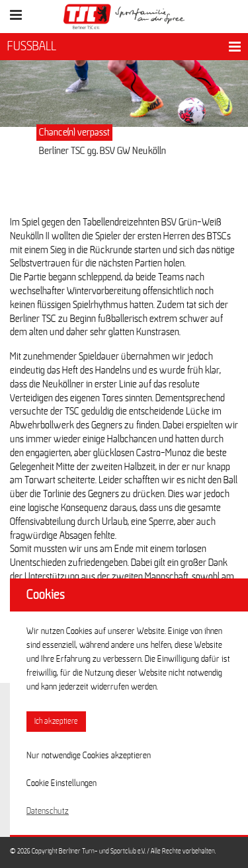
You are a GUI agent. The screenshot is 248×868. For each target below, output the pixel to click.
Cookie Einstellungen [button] (62, 783)
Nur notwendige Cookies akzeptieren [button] (89, 756)
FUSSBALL (32, 46)
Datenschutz (48, 811)
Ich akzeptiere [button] (56, 722)
